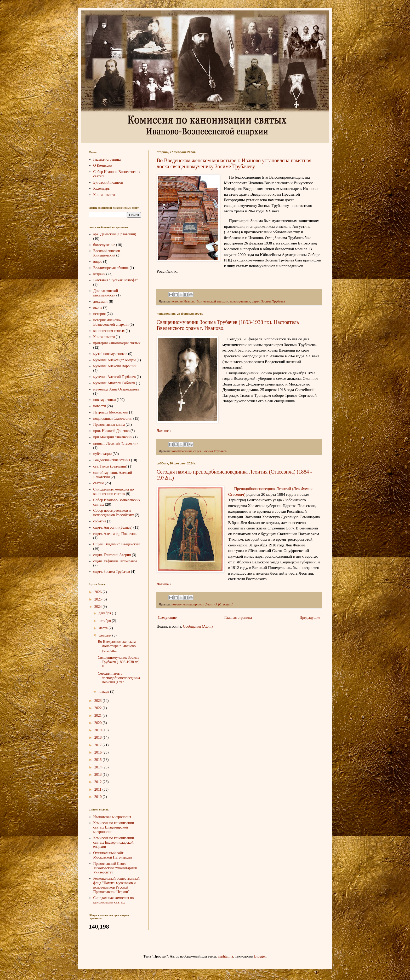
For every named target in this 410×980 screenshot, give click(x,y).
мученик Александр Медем (115, 360)
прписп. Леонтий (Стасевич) (213, 604)
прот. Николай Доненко (112, 431)
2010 (99, 797)
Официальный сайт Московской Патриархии (113, 855)
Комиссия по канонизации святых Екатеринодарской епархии (114, 842)
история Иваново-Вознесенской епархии (200, 301)
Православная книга (109, 425)
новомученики (240, 301)
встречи (99, 274)
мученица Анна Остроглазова (116, 389)
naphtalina (225, 956)
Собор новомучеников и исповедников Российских (114, 513)
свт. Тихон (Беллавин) (110, 466)
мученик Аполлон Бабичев (114, 383)
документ (101, 302)
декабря (105, 613)
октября (105, 621)
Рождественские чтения (112, 460)
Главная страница (238, 618)
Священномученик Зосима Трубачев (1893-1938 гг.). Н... (119, 662)
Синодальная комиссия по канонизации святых (114, 492)
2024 (99, 607)
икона (98, 308)
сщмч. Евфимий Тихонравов (115, 561)
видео (98, 262)
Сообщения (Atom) (198, 626)
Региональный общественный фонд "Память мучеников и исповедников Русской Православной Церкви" (117, 885)
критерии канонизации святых (117, 343)
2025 (99, 599)
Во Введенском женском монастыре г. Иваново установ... (117, 646)
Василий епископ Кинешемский (107, 253)
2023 (99, 701)
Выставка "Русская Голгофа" (116, 280)
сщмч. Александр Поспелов (115, 534)
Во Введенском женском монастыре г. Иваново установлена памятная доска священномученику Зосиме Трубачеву (234, 163)
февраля (105, 635)
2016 (99, 752)
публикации (103, 454)
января (104, 692)
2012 (99, 782)
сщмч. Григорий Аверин (112, 555)
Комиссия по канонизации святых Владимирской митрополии (114, 827)
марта (104, 628)
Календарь (102, 188)
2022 (99, 708)
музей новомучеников (110, 354)
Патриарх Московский (111, 412)
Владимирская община (111, 268)
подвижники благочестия (113, 419)
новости (100, 406)
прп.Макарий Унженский (113, 437)
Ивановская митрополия (112, 817)
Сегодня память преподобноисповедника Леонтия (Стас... (119, 678)
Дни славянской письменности (106, 293)
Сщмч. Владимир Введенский (117, 544)
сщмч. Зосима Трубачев (268, 301)
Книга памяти (104, 195)
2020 (99, 723)
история (100, 314)
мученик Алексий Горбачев (115, 377)
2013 (99, 775)
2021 (99, 716)
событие (100, 521)
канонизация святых (109, 331)
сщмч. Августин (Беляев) (113, 527)
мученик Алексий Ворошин (115, 366)
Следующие (167, 618)
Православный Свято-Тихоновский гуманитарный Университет (115, 868)
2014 (99, 767)
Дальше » (164, 431)
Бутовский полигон (108, 182)
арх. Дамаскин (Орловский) (115, 234)
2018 (99, 737)
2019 (99, 730)
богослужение (104, 245)
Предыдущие (310, 618)
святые (99, 483)
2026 (99, 592)
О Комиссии (103, 165)
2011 (98, 789)
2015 (99, 760)
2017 (99, 745)
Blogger (260, 956)
